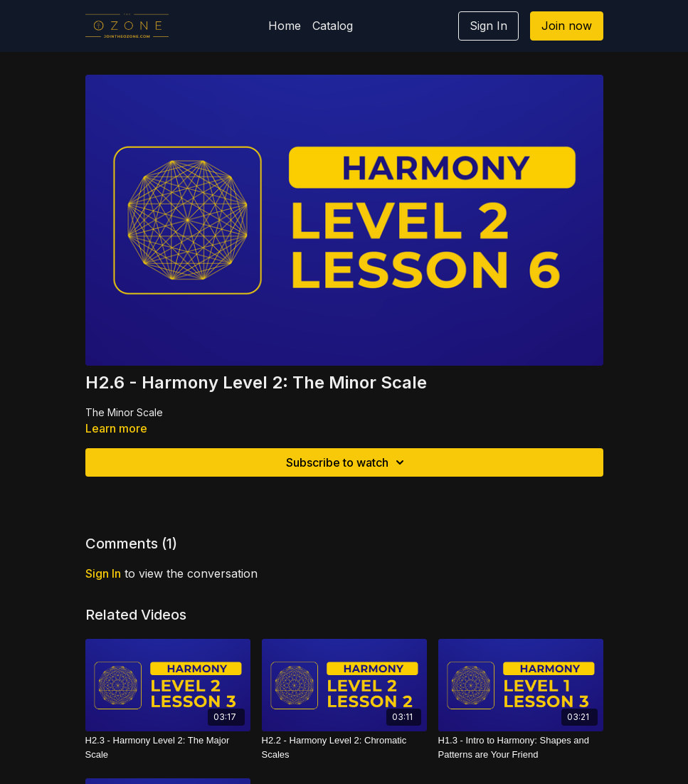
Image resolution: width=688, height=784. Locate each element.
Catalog (333, 26)
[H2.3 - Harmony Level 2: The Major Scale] (168, 747)
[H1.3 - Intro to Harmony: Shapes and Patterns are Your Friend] (521, 747)
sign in (103, 573)
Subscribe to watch (347, 462)
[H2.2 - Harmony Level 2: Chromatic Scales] (344, 747)
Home (285, 26)
